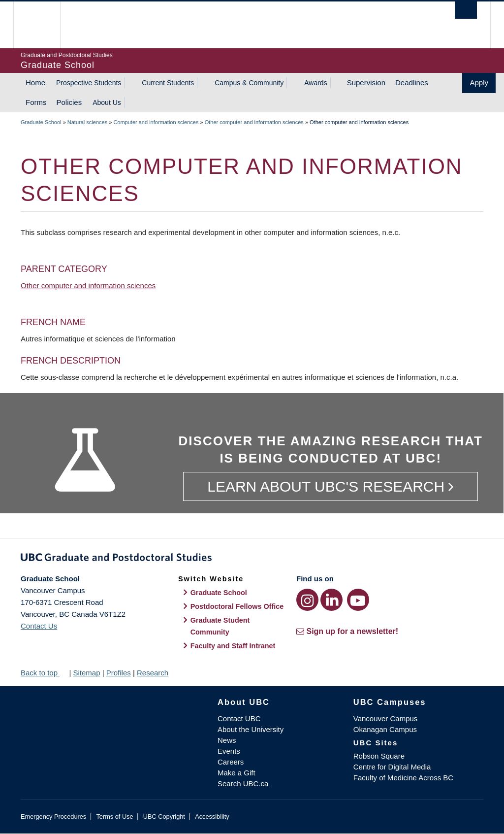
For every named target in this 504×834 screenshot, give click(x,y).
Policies (69, 102)
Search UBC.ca (243, 784)
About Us (107, 102)
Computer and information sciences (156, 122)
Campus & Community (249, 83)
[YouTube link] (358, 600)
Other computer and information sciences (254, 122)
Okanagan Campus (385, 729)
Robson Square (379, 756)
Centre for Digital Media (392, 767)
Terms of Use (114, 817)
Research (153, 673)
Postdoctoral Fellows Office (237, 606)
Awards (315, 83)
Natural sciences (87, 122)
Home (35, 83)
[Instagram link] (307, 600)
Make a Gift (236, 773)
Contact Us (39, 626)
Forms (36, 102)
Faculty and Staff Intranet (233, 646)
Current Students (168, 83)
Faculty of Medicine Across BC (403, 778)
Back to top (44, 673)
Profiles (119, 673)
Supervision (366, 83)
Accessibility (212, 817)
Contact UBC (239, 718)
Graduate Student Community (220, 626)
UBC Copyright (164, 817)
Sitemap (86, 673)
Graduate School (41, 122)
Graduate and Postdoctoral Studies (252, 559)
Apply (479, 83)
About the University (251, 729)
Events (229, 751)
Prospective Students (89, 83)
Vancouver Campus (386, 718)
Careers (231, 762)
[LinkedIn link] (331, 600)
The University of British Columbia (44, 25)
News (227, 740)
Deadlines (412, 83)
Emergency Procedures (53, 817)
